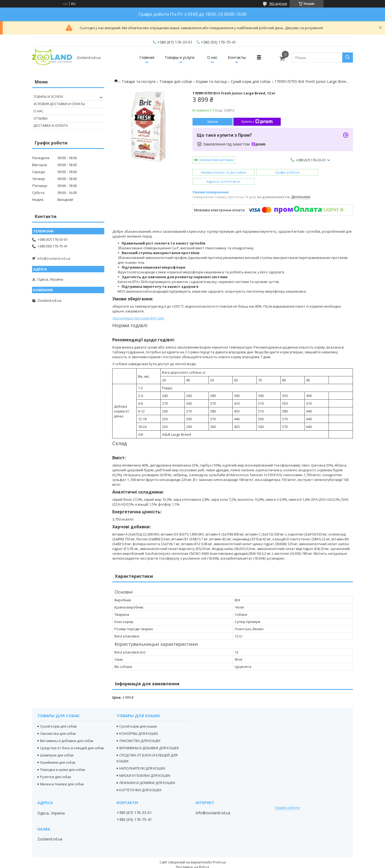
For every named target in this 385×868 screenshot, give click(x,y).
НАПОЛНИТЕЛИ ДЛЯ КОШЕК (142, 759)
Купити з (257, 122)
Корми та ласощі (211, 81)
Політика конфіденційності (228, 863)
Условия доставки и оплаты (59, 104)
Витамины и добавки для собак (67, 732)
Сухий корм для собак (251, 81)
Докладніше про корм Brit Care (139, 309)
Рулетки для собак (56, 768)
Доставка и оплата (51, 126)
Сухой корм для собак (59, 717)
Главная (143, 57)
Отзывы (41, 118)
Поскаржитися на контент (183, 863)
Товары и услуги (178, 57)
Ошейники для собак (58, 753)
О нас (214, 57)
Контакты (241, 57)
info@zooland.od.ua (54, 258)
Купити (213, 122)
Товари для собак (176, 81)
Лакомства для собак (58, 724)
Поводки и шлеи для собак (63, 760)
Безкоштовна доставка (216, 160)
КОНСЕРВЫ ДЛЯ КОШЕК (139, 724)
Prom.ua (219, 853)
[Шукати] (348, 58)
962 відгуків (278, 4)
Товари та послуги (139, 81)
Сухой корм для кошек (138, 717)
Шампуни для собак (57, 746)
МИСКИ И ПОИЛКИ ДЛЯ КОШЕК (145, 766)
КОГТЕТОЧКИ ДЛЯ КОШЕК (140, 781)
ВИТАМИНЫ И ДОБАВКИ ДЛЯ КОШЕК (149, 739)
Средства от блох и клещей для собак (72, 739)
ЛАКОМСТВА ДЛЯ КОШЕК (140, 732)
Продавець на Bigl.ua (192, 858)
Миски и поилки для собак (62, 775)
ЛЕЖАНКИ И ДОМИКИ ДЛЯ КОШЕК (147, 774)
